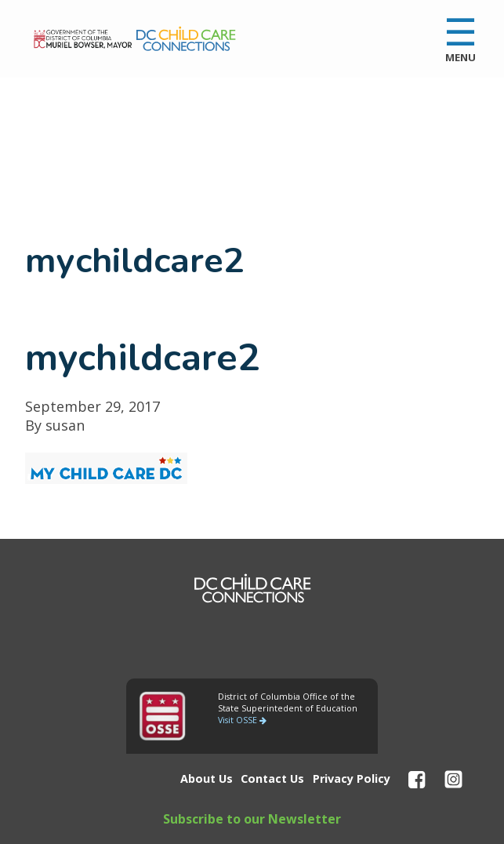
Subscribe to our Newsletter (252, 819)
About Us (207, 779)
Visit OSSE (242, 720)
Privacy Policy (352, 779)
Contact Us (272, 779)
